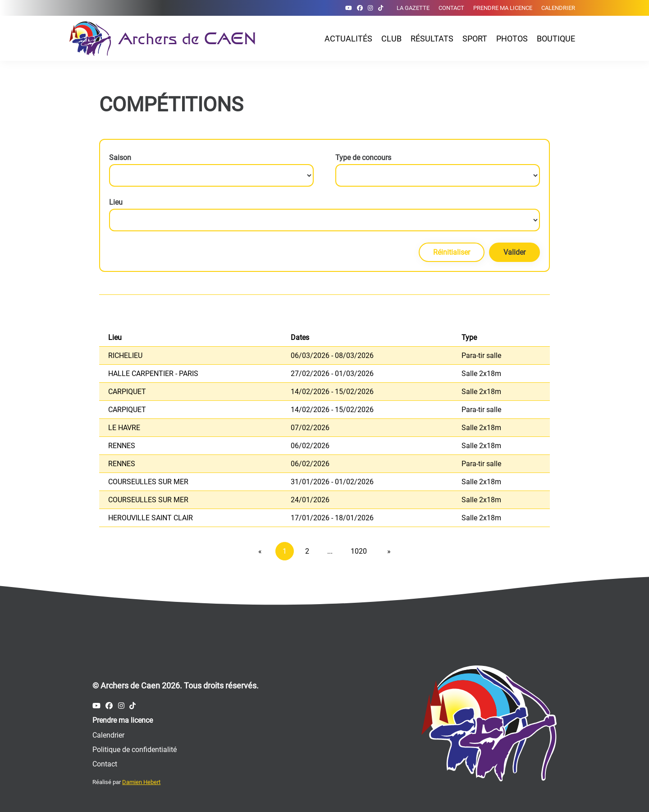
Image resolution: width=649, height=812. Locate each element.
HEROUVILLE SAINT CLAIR (151, 518)
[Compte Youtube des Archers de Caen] (349, 8)
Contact (451, 8)
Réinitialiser (452, 252)
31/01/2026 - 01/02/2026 (332, 482)
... (330, 551)
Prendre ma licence (503, 8)
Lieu (116, 202)
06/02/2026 (310, 446)
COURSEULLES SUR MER (148, 482)
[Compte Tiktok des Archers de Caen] (381, 8)
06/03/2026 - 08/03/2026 (332, 356)
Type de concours (363, 158)
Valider (514, 252)
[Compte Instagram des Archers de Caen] (370, 8)
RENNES (122, 446)
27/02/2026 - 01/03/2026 (332, 374)
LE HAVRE (124, 428)
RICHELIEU (125, 356)
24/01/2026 (310, 500)
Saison (120, 158)
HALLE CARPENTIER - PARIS (153, 374)
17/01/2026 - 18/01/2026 (332, 518)
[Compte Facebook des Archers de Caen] (360, 8)
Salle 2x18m (481, 374)
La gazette (413, 8)
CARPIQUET (127, 392)
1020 (359, 551)
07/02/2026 (310, 428)
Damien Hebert (141, 782)
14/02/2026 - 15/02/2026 (332, 392)
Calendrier (558, 8)
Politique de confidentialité (135, 750)
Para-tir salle (481, 356)
